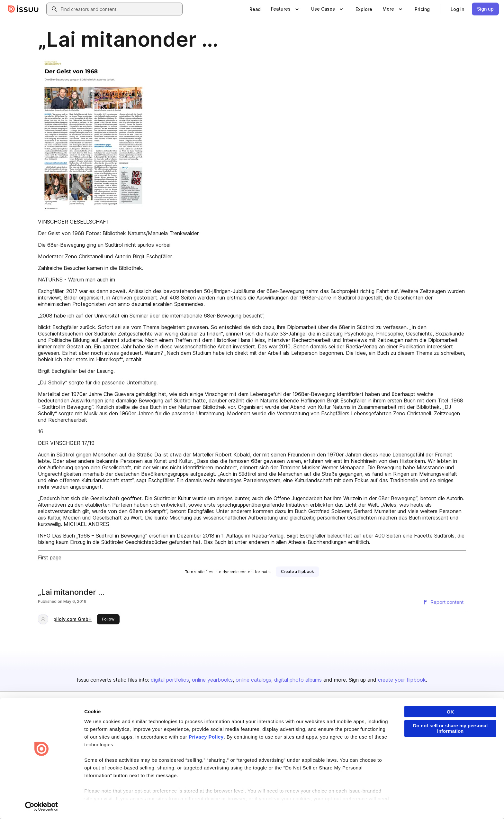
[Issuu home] (23, 9)
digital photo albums (298, 680)
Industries (340, 754)
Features (339, 732)
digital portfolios (170, 680)
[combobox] (120, 9)
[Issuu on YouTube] (468, 804)
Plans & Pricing (270, 743)
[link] (255, 9)
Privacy (55, 804)
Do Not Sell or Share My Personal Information (254, 804)
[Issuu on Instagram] (442, 804)
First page (50, 557)
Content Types (345, 721)
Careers (264, 732)
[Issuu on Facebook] (365, 804)
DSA (171, 804)
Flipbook (339, 743)
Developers (417, 721)
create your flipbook (402, 680)
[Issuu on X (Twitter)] (417, 804)
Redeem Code (420, 743)
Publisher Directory (424, 732)
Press (261, 754)
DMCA (153, 804)
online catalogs (253, 680)
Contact (263, 764)
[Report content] (443, 602)
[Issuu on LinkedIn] (391, 804)
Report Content (125, 804)
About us (264, 721)
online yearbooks (212, 680)
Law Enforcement (86, 804)
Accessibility (195, 804)
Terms (34, 804)
